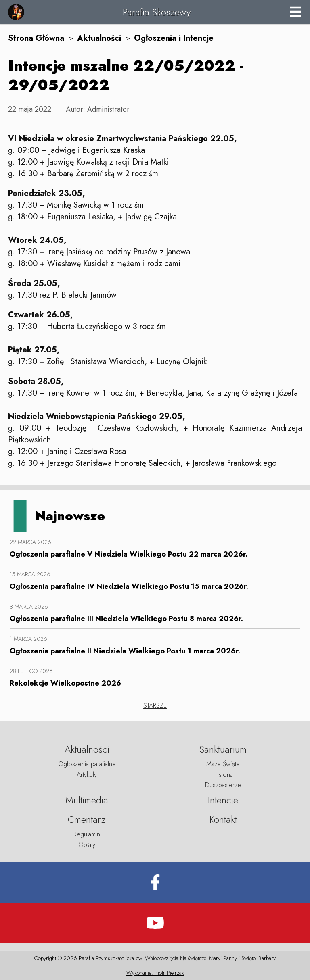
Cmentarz (87, 819)
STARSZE (155, 706)
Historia (223, 775)
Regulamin (87, 834)
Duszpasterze (223, 785)
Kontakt (223, 819)
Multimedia (87, 800)
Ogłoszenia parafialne (87, 764)
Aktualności (99, 38)
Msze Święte (223, 764)
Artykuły (87, 775)
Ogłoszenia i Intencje (174, 38)
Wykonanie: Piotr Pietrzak (155, 973)
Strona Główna (36, 38)
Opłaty (87, 845)
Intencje (223, 800)
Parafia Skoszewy (157, 12)
